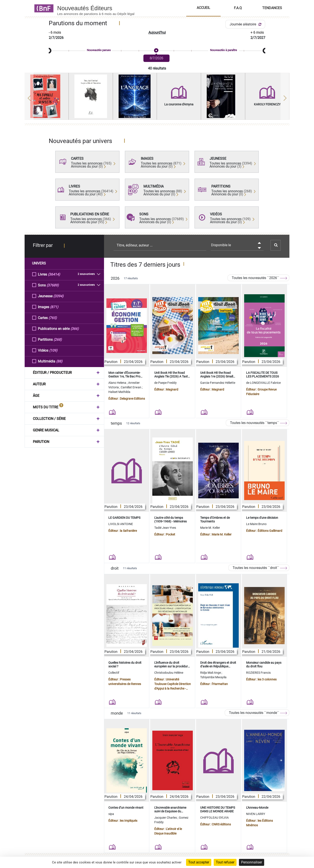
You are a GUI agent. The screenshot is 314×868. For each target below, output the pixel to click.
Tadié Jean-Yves (165, 528)
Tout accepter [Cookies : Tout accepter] (199, 862)
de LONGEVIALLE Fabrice (263, 383)
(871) (54, 307)
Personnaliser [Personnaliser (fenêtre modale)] (252, 862)
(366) (75, 328)
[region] (157, 98)
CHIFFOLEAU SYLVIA (214, 818)
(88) (59, 361)
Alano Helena (118, 383)
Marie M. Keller (210, 528)
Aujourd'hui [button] (157, 32)
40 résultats (157, 68)
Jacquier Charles (166, 818)
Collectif (114, 673)
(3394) (58, 296)
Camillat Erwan (131, 387)
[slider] (157, 51)
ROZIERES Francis (258, 673)
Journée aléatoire (246, 24)
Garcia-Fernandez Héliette (218, 383)
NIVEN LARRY (256, 814)
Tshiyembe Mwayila (213, 677)
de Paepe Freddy (165, 383)
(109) (53, 350)
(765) (53, 318)
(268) (58, 339)
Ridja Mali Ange (211, 673)
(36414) (54, 274)
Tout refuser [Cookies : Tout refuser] (225, 862)
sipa (111, 814)
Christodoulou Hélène (169, 673)
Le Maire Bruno (256, 524)
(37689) (53, 285)
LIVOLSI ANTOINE (121, 524)
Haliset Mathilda (119, 392)
